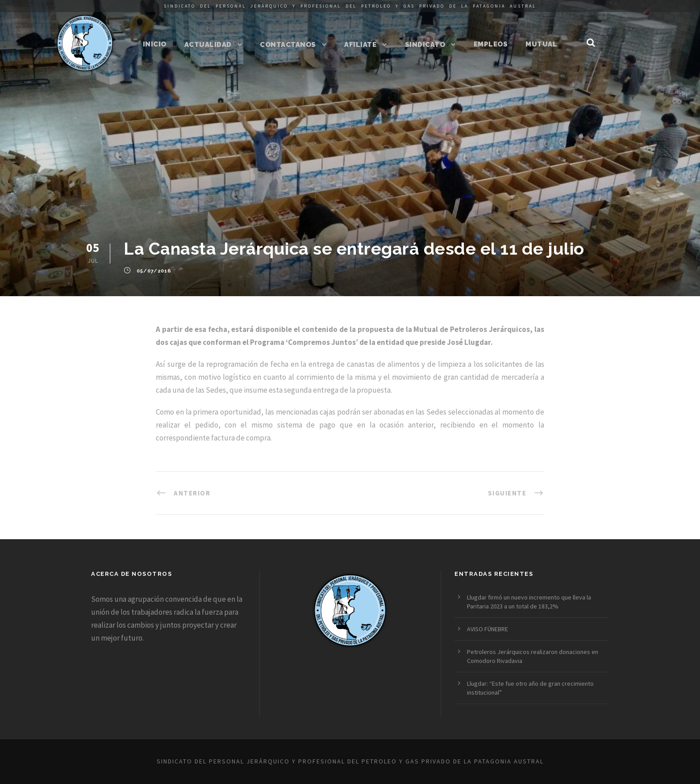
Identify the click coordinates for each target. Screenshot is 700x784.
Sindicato (425, 45)
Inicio (155, 44)
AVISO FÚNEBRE (487, 629)
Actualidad (208, 45)
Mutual (541, 44)
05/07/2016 (154, 271)
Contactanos (288, 45)
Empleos (491, 44)
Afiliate (360, 45)
